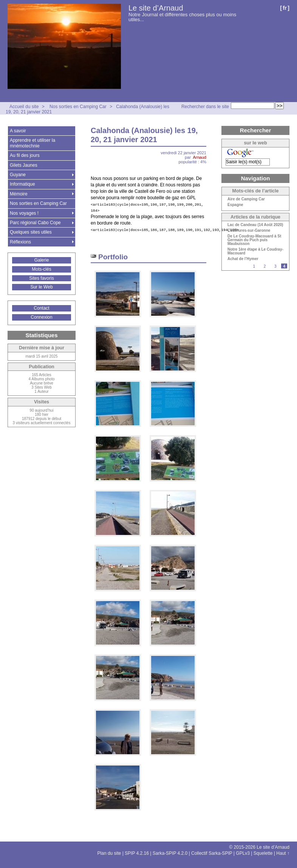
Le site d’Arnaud (156, 8)
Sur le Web (41, 287)
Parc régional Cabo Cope (35, 223)
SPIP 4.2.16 (137, 853)
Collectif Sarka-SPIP (212, 853)
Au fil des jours (25, 155)
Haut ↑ (283, 853)
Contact (41, 308)
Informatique (22, 184)
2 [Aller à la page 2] (265, 266)
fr (285, 8)
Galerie (42, 260)
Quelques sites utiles (31, 232)
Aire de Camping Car (246, 199)
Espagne (235, 205)
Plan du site (109, 853)
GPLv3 (243, 853)
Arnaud (200, 157)
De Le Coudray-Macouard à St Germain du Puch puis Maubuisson (254, 240)
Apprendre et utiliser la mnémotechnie (32, 143)
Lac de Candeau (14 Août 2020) (255, 225)
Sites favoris (41, 278)
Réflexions (20, 242)
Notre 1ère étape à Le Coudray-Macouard (255, 251)
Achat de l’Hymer (243, 259)
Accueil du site (24, 107)
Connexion (41, 317)
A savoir (18, 131)
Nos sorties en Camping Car (78, 107)
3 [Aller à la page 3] (275, 266)
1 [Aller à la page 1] (254, 266)
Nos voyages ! (24, 213)
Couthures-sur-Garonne (249, 231)
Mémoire (19, 194)
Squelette (263, 853)
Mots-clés (41, 269)
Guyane (18, 175)
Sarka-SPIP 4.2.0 (170, 853)
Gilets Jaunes (24, 165)
